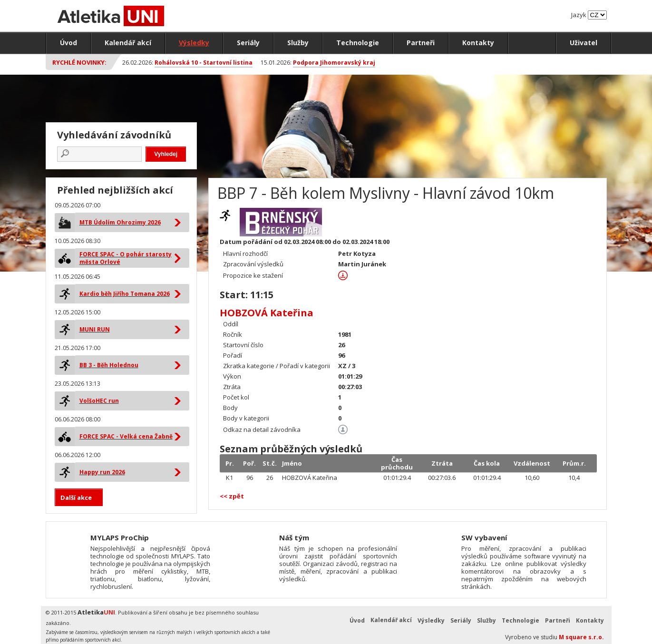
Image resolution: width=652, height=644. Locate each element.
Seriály (248, 43)
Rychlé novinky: (79, 62)
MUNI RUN (95, 329)
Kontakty (478, 43)
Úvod (68, 43)
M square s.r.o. (581, 637)
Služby (298, 43)
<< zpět (232, 496)
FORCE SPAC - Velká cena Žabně (126, 436)
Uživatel (584, 43)
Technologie (358, 43)
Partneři (421, 43)
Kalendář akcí (128, 43)
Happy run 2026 (102, 472)
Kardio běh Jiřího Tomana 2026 (125, 294)
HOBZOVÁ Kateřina (267, 313)
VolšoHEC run (99, 401)
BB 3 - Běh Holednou (109, 365)
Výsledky (194, 43)
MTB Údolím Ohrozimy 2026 (120, 222)
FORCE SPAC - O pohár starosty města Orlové (126, 258)
